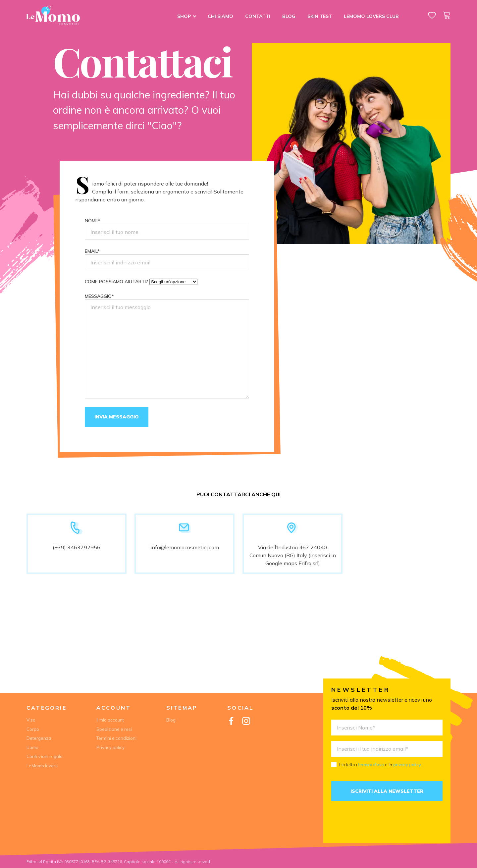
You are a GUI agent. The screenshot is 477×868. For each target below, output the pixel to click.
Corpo (33, 729)
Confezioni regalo (45, 756)
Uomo (32, 747)
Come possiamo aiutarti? (141, 282)
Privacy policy (110, 747)
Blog (289, 16)
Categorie (47, 708)
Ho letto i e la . (380, 765)
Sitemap (182, 708)
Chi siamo (220, 16)
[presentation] (382, 822)
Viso (31, 720)
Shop (184, 16)
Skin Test (320, 16)
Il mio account (110, 720)
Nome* (167, 229)
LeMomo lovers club (371, 16)
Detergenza (39, 738)
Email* (167, 259)
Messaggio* (167, 346)
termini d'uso (371, 765)
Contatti (258, 16)
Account (114, 708)
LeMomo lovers (42, 766)
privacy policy (407, 765)
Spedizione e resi (114, 729)
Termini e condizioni (116, 738)
